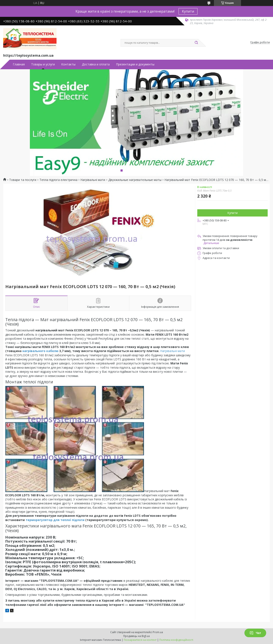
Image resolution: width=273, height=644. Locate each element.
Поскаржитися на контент (140, 640)
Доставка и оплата (96, 64)
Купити (188, 11)
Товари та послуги (23, 180)
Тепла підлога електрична (58, 180)
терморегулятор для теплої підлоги (55, 520)
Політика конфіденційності (176, 640)
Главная (19, 64)
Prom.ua (158, 632)
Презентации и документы (135, 64)
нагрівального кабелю (40, 351)
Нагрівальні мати (93, 180)
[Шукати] (196, 43)
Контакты (68, 64)
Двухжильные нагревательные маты (135, 180)
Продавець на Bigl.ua (136, 636)
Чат (255, 633)
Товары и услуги (43, 64)
